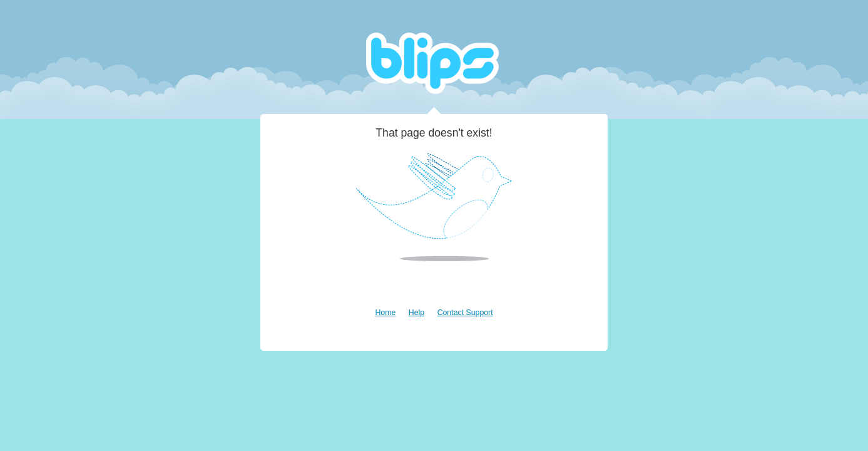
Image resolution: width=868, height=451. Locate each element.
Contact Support (465, 313)
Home (385, 313)
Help (416, 313)
